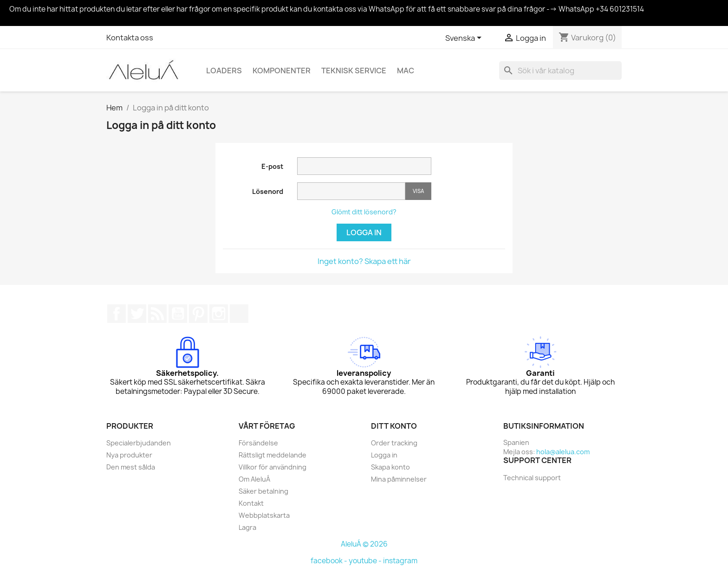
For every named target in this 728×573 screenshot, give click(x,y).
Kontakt (251, 503)
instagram (400, 561)
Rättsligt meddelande (273, 455)
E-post (272, 166)
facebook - (330, 561)
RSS (157, 314)
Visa (418, 191)
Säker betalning (263, 491)
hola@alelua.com (563, 452)
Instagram (219, 314)
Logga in (364, 232)
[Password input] (351, 191)
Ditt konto (394, 426)
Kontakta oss (130, 38)
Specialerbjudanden (139, 443)
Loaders (224, 71)
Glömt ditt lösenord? (364, 212)
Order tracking (394, 443)
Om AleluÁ (254, 479)
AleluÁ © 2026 (364, 544)
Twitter (137, 314)
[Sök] (560, 71)
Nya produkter (129, 455)
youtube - (366, 561)
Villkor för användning (273, 467)
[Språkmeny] (465, 39)
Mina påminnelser (399, 479)
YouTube (178, 314)
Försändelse (258, 443)
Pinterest (198, 314)
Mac (406, 71)
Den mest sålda (131, 467)
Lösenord (268, 191)
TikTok (239, 314)
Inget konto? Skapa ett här (364, 261)
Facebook (117, 314)
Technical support (532, 478)
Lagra (247, 527)
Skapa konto (390, 467)
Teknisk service (354, 71)
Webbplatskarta (264, 515)
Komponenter (282, 71)
